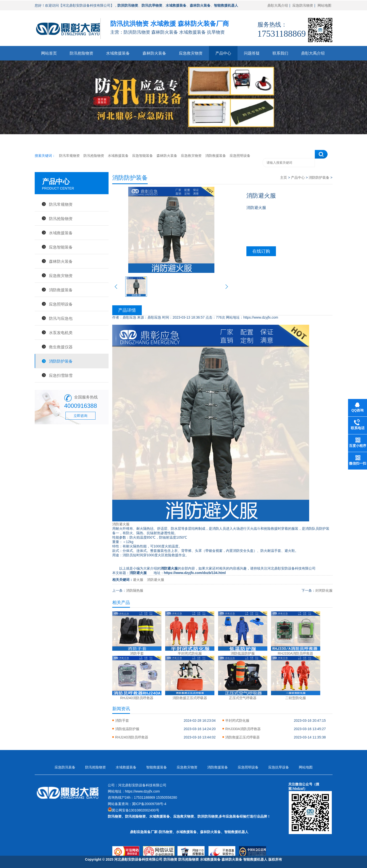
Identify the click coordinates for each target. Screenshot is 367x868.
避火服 (138, 580)
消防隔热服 (135, 590)
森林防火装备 (154, 53)
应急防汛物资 (303, 5)
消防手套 (122, 721)
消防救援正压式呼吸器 (242, 737)
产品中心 (223, 53)
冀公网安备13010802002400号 (136, 810)
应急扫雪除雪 (61, 375)
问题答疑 (252, 53)
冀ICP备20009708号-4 (149, 804)
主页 (284, 177)
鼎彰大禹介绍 (278, 5)
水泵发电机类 (61, 333)
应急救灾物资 (191, 53)
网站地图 (324, 5)
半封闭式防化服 (237, 721)
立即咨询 (80, 416)
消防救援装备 (216, 156)
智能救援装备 (157, 767)
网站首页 (49, 53)
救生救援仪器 (61, 347)
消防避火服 (121, 524)
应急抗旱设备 (279, 767)
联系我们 (280, 53)
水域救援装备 (118, 53)
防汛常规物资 (69, 156)
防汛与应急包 (61, 318)
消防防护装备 (61, 361)
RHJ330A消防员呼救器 (243, 729)
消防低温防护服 (127, 729)
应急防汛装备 (65, 767)
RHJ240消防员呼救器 (132, 737)
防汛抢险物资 (81, 53)
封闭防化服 (324, 590)
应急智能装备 (143, 156)
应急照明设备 (240, 156)
